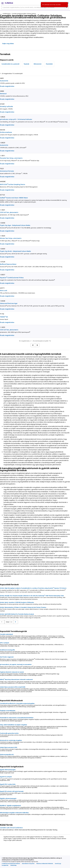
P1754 (2, 314)
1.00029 (3, 143)
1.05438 (3, 301)
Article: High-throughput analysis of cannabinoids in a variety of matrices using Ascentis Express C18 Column (33, 588)
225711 (2, 288)
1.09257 (3, 275)
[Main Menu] (2, 3)
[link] (11, 864)
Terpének (27, 64)
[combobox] (35, 7)
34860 (2, 91)
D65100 (2, 130)
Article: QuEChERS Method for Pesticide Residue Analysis (17, 614)
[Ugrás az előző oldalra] (16, 622)
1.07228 (3, 262)
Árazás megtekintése (7, 86)
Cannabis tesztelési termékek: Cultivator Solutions (24, 14)
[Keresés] (67, 7)
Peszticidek (49, 64)
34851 (2, 78)
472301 (2, 104)
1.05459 (3, 249)
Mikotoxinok (38, 64)
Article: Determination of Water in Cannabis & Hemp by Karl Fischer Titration (23, 607)
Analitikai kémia (7, 14)
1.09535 (3, 117)
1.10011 (3, 156)
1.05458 (3, 223)
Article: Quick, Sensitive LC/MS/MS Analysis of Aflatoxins (17, 602)
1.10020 (3, 236)
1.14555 (3, 327)
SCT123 (2, 195)
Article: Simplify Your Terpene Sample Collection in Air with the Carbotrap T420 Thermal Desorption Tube (32, 595)
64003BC (3, 181)
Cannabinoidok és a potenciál (10, 64)
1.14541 (3, 210)
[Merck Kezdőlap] (9, 3)
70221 (2, 169)
